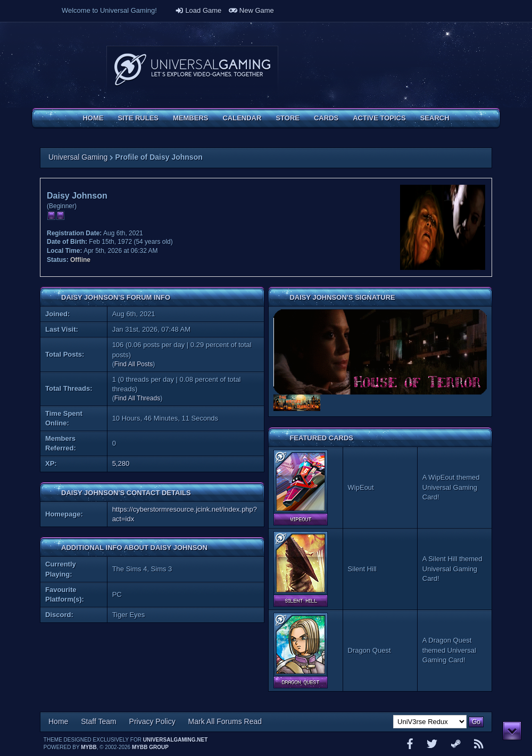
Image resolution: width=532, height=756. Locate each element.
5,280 (121, 463)
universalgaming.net (176, 740)
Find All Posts (134, 364)
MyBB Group (150, 747)
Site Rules (138, 118)
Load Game (198, 10)
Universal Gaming (78, 157)
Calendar (242, 118)
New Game (251, 10)
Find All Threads (138, 398)
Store (288, 118)
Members (190, 118)
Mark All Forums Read (225, 721)
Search (435, 118)
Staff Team (98, 721)
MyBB (89, 747)
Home (93, 118)
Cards (326, 118)
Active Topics (379, 118)
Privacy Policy (152, 721)
